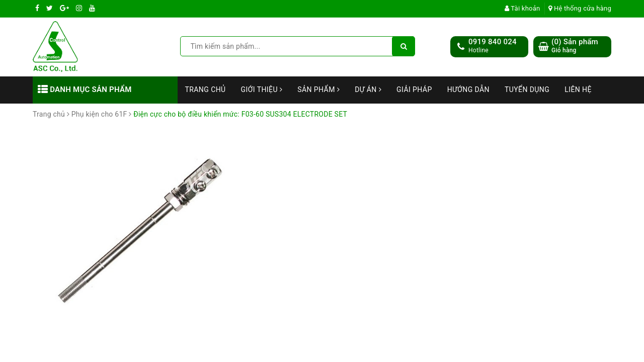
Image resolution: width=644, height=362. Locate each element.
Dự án (368, 89)
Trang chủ (206, 89)
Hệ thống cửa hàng (580, 8)
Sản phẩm (318, 89)
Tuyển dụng (527, 89)
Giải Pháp (414, 89)
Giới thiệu (262, 89)
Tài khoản (522, 8)
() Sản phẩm (575, 46)
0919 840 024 (493, 42)
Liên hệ (578, 89)
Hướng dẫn (468, 89)
